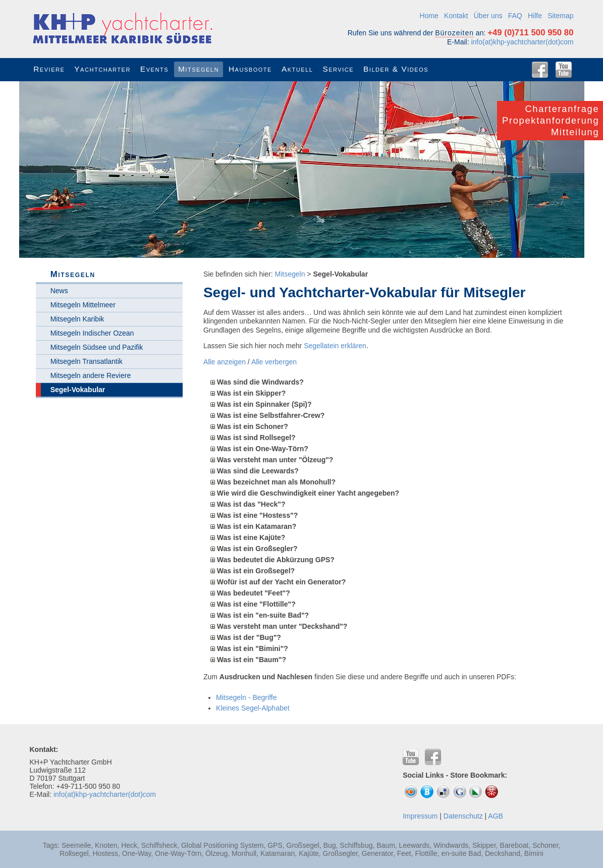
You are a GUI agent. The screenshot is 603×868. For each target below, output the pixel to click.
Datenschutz (463, 816)
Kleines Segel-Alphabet (253, 708)
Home (429, 16)
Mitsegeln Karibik (77, 319)
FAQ (515, 16)
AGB (496, 816)
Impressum (420, 816)
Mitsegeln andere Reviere (91, 375)
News (59, 291)
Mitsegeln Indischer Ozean (92, 333)
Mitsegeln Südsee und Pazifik (97, 347)
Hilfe (535, 16)
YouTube (564, 70)
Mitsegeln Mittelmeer (83, 305)
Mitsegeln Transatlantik (87, 361)
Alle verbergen (274, 362)
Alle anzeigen (225, 362)
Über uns (488, 16)
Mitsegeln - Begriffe (246, 697)
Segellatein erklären (335, 346)
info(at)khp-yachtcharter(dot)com (522, 42)
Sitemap (560, 16)
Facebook (540, 70)
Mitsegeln (290, 274)
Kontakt (456, 16)
